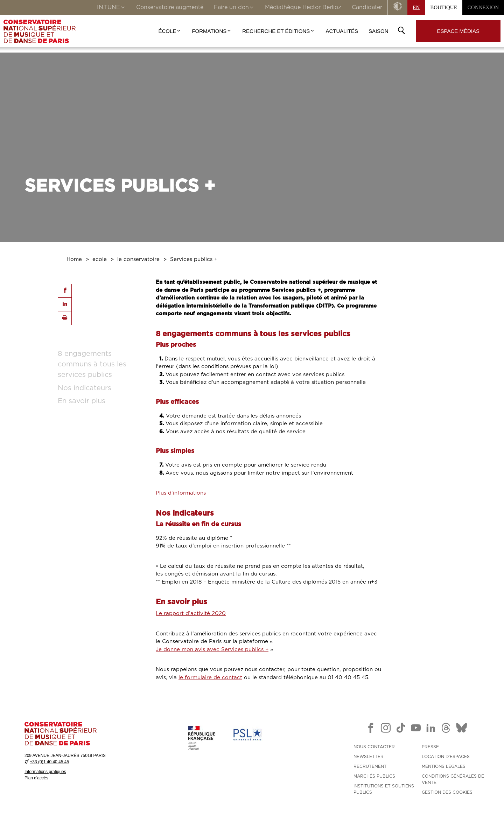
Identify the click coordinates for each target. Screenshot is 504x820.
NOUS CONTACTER (374, 747)
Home (74, 259)
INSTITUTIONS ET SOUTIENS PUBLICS (384, 789)
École (170, 31)
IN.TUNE (111, 8)
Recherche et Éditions (279, 31)
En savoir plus (82, 401)
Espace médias (458, 31)
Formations (212, 31)
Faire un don (234, 8)
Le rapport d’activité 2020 (191, 614)
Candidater (367, 7)
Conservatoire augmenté (170, 7)
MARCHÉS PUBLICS (374, 776)
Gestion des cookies (447, 792)
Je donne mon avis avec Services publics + (212, 650)
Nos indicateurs (85, 388)
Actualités (342, 31)
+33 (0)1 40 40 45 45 (49, 762)
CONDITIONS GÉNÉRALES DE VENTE (453, 779)
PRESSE (430, 747)
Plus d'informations (181, 493)
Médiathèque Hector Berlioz (303, 7)
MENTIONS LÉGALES (444, 766)
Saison (379, 31)
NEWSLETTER (369, 757)
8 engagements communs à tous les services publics (92, 364)
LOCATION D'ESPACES (446, 757)
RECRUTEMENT (370, 766)
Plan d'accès (36, 778)
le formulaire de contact (210, 678)
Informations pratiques (45, 772)
